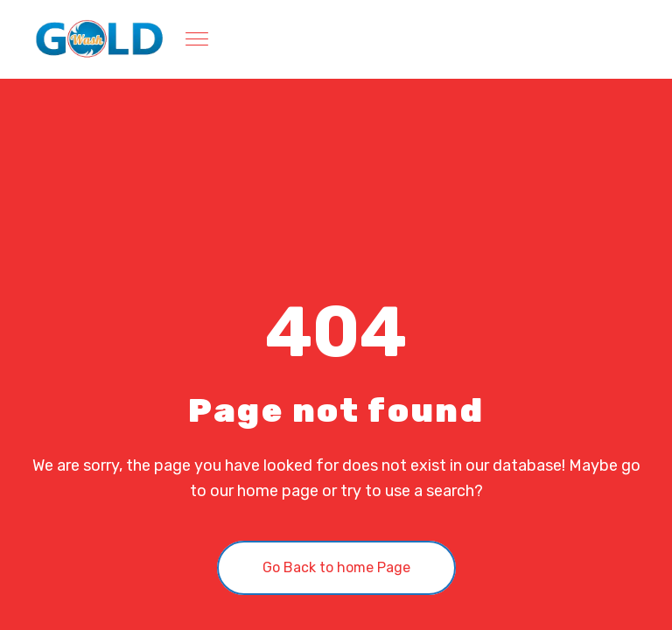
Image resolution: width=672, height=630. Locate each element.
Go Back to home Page (336, 567)
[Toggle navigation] (199, 39)
